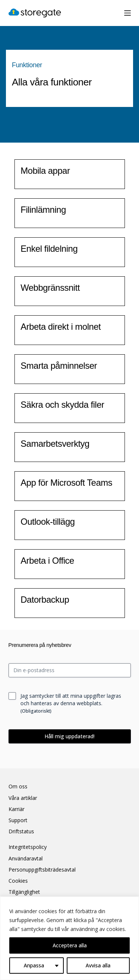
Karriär (16, 809)
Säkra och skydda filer (63, 405)
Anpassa (34, 965)
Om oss (18, 787)
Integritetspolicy (28, 847)
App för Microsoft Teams (67, 483)
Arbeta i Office (47, 561)
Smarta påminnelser (59, 366)
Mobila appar (45, 171)
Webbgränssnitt (50, 288)
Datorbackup (45, 600)
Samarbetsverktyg (55, 444)
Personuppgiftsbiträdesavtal (42, 870)
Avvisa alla (98, 965)
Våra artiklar (23, 798)
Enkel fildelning (49, 249)
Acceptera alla (70, 945)
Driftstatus (21, 831)
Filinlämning (43, 210)
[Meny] (128, 13)
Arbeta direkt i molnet (61, 327)
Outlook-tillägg (48, 522)
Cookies (18, 881)
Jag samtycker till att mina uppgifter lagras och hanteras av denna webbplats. (71, 703)
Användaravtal (26, 859)
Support (18, 820)
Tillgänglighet (24, 892)
